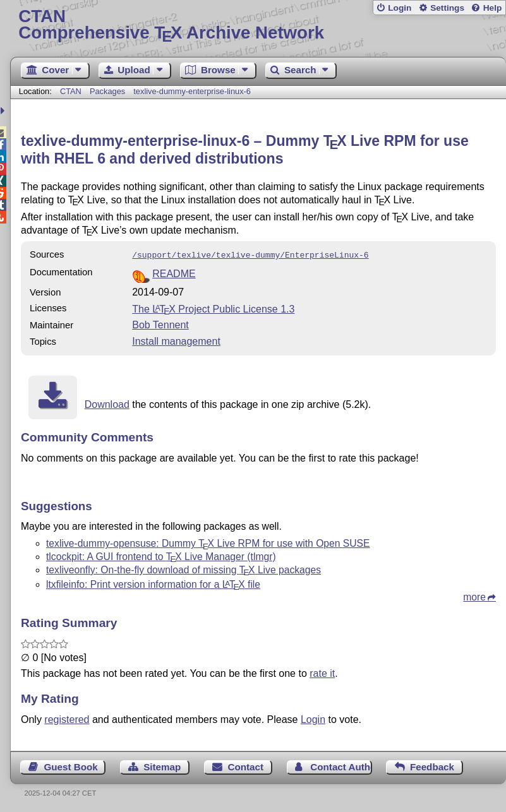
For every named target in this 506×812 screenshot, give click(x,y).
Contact (246, 766)
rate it (322, 672)
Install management (176, 340)
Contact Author (341, 766)
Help (493, 8)
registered (67, 718)
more (474, 596)
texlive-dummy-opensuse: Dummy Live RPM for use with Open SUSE (208, 542)
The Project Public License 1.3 (213, 308)
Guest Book (71, 766)
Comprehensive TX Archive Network (258, 25)
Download (107, 403)
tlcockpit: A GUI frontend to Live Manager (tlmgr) (161, 555)
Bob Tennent (160, 324)
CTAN (71, 91)
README (174, 272)
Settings (447, 8)
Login (400, 8)
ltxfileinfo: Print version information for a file (153, 583)
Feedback (432, 766)
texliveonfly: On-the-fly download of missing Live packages (184, 569)
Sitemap (162, 766)
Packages (109, 91)
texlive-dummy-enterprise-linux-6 (192, 91)
